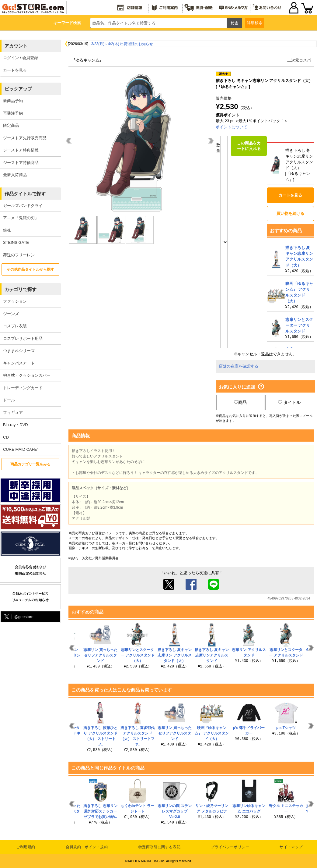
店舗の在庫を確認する (239, 366)
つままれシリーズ (19, 351)
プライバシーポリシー (230, 847)
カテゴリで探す (21, 289)
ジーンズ (11, 314)
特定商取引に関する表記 (160, 847)
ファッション (15, 301)
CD (6, 437)
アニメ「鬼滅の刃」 (21, 218)
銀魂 (7, 230)
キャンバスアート (19, 363)
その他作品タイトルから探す (30, 269)
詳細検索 (255, 23)
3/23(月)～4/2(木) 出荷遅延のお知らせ (122, 44)
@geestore (18, 617)
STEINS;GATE (16, 242)
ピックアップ (18, 89)
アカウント (16, 46)
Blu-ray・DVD (16, 425)
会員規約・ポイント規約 (87, 847)
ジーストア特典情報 (21, 150)
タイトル (289, 402)
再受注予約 (13, 113)
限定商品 (11, 125)
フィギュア (13, 413)
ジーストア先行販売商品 (25, 138)
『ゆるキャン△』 (87, 60)
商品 (240, 402)
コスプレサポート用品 (23, 338)
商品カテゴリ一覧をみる (30, 464)
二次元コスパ (299, 60)
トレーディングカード (23, 388)
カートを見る (15, 70)
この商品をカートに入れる (249, 146)
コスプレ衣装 (15, 326)
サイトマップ (291, 847)
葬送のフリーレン (19, 255)
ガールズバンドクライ (23, 206)
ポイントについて (232, 127)
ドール (9, 400)
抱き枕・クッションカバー (27, 375)
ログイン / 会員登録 (21, 58)
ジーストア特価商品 (21, 163)
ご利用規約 (26, 847)
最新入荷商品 (15, 175)
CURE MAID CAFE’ (20, 449)
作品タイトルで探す (25, 194)
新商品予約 (13, 101)
